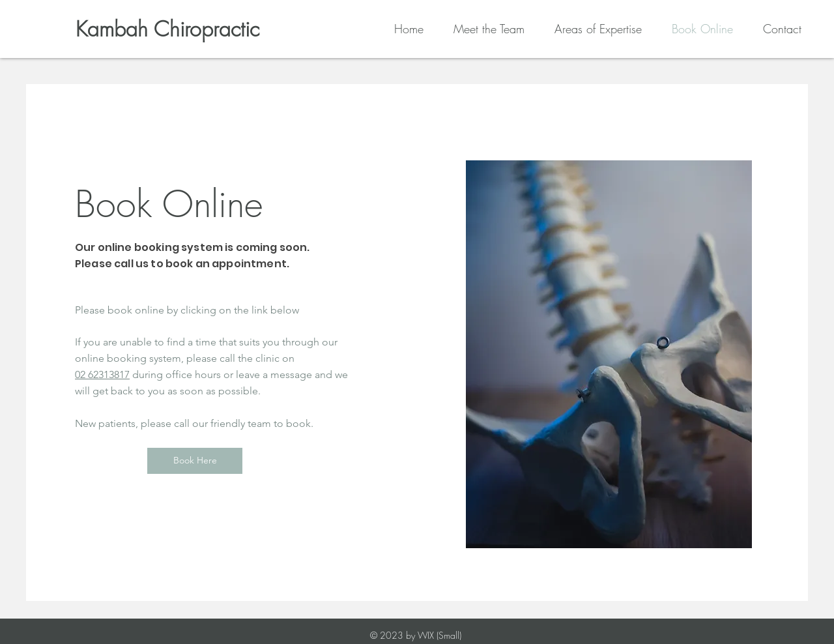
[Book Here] (195, 461)
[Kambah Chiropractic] (167, 30)
